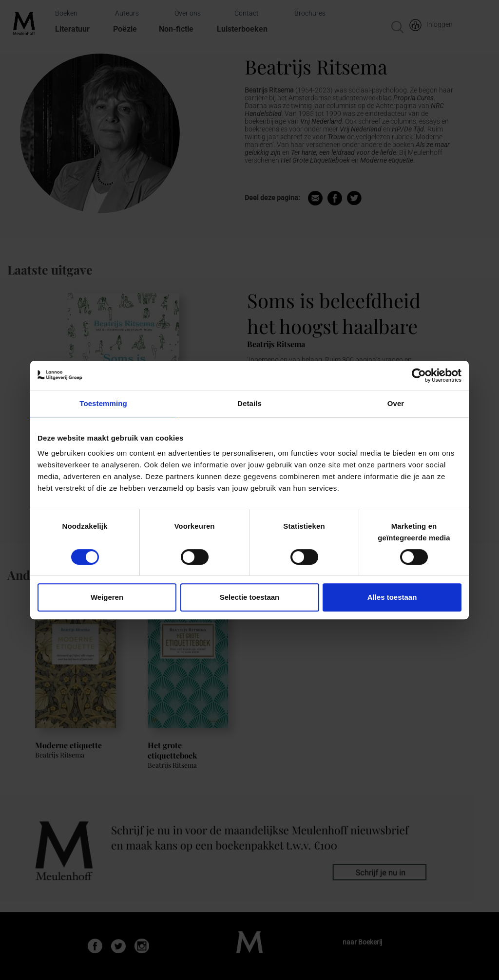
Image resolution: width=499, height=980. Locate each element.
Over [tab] (396, 403)
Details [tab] (249, 403)
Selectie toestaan (250, 597)
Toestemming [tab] (103, 403)
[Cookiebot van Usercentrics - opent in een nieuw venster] (419, 375)
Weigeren (107, 597)
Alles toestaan (392, 597)
